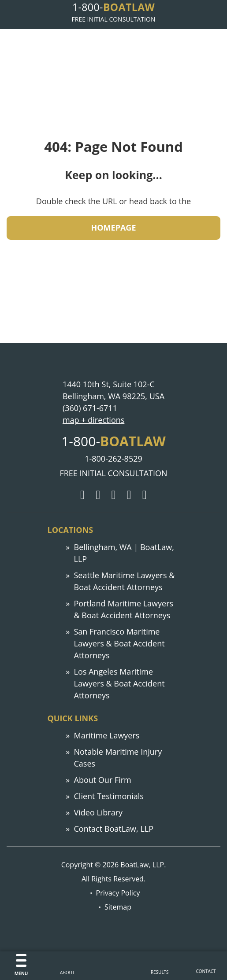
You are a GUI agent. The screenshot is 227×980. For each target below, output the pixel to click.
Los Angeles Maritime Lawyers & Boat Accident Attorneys (119, 683)
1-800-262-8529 (113, 459)
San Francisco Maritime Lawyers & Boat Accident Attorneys (119, 643)
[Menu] (21, 966)
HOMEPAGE (114, 228)
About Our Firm (103, 780)
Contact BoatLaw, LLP (114, 829)
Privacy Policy (118, 893)
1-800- (113, 7)
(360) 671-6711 (90, 408)
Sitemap (118, 907)
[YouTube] (145, 495)
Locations (71, 530)
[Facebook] (113, 495)
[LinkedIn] (129, 495)
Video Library (99, 812)
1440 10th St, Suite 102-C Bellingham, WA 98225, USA (113, 390)
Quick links (73, 718)
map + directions (93, 420)
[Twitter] (98, 495)
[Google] (82, 495)
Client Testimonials (109, 796)
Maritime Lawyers (107, 735)
